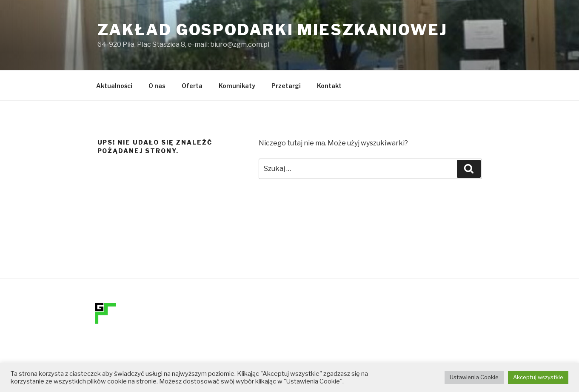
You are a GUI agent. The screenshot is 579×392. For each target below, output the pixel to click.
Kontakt (329, 86)
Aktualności (114, 86)
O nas (157, 86)
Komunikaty (237, 86)
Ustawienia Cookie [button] (474, 377)
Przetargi (286, 86)
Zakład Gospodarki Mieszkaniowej (272, 30)
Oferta (192, 86)
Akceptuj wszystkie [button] (538, 377)
